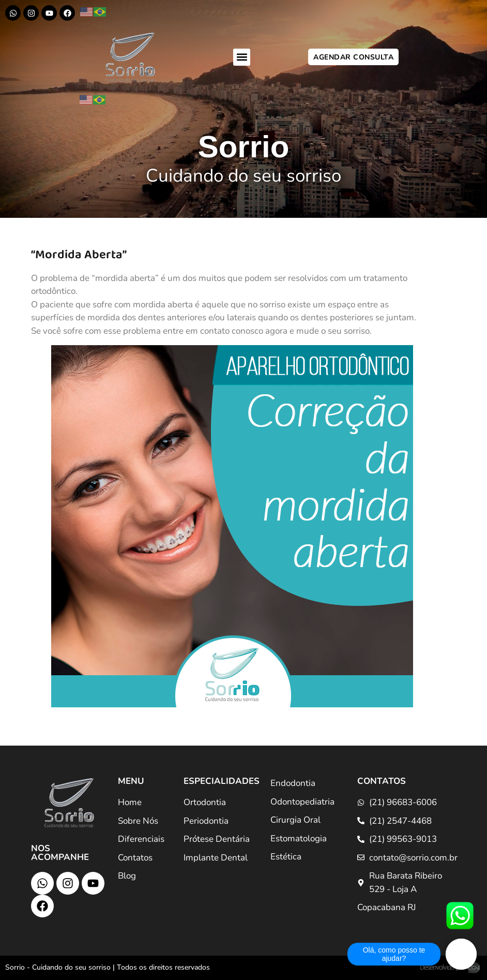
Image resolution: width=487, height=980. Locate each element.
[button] (242, 57)
